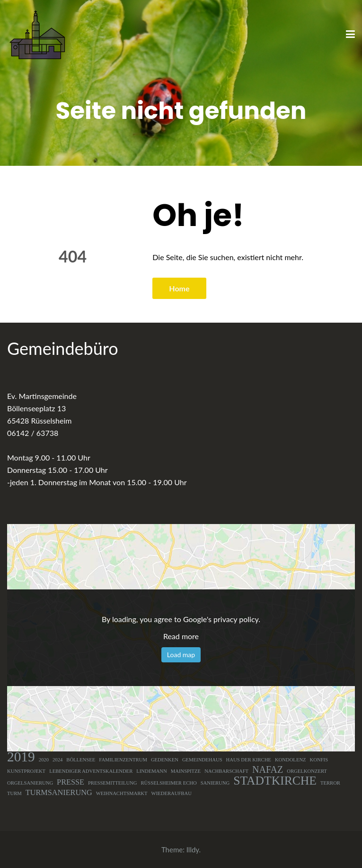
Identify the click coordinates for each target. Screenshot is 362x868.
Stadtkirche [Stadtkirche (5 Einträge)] (275, 781)
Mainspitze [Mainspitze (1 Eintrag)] (186, 771)
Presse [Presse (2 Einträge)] (71, 782)
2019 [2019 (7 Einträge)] (21, 757)
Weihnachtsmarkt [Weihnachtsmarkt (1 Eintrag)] (122, 793)
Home (179, 288)
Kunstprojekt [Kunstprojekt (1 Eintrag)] (26, 771)
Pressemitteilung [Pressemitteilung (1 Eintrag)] (113, 783)
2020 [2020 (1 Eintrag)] (44, 760)
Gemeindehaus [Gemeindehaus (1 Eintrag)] (202, 760)
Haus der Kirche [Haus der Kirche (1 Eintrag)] (249, 760)
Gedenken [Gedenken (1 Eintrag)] (165, 760)
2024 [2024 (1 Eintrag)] (57, 760)
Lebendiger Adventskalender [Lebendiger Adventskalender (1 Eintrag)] (91, 771)
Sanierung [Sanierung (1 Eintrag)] (215, 783)
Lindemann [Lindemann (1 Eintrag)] (152, 771)
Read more (181, 636)
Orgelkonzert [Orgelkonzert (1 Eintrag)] (307, 771)
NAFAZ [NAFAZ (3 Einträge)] (268, 769)
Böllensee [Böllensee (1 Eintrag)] (81, 760)
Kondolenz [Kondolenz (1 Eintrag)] (291, 760)
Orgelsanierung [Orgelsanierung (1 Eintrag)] (30, 783)
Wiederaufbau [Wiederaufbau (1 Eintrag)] (172, 793)
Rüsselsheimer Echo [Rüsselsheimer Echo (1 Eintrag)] (169, 783)
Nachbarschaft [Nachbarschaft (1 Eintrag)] (226, 771)
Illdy (193, 850)
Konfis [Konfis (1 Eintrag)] (319, 760)
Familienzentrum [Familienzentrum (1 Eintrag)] (123, 760)
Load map (181, 655)
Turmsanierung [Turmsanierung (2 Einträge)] (59, 793)
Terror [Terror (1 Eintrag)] (330, 783)
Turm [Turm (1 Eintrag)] (14, 793)
